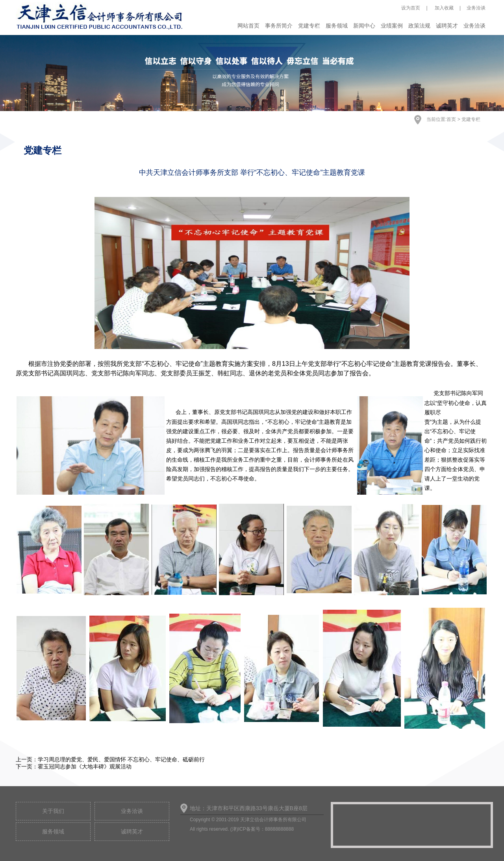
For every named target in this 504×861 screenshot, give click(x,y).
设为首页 (411, 8)
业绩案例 (392, 26)
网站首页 (248, 26)
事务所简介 (279, 26)
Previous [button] (44, 79)
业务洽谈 (476, 8)
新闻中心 (364, 26)
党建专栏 (309, 26)
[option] (252, 73)
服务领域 (337, 26)
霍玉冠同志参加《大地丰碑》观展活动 (85, 766)
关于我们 (53, 811)
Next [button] (460, 79)
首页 (451, 120)
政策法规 (419, 26)
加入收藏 (444, 8)
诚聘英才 (447, 26)
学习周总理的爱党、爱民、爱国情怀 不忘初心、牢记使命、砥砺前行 (121, 759)
